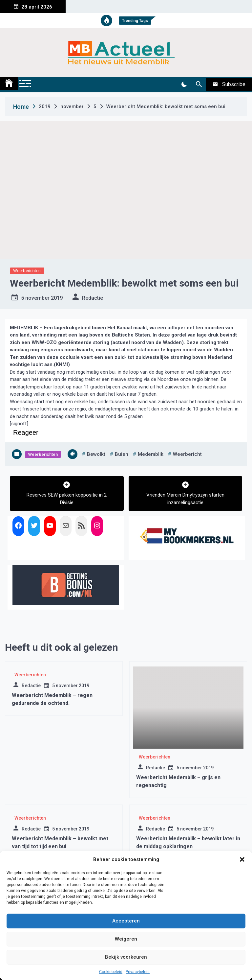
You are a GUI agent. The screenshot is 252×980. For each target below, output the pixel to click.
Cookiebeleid (111, 972)
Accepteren (126, 921)
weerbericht (187, 454)
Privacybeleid (138, 972)
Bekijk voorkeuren (126, 957)
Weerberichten (27, 271)
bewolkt (96, 454)
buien (122, 454)
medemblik (151, 454)
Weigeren (126, 939)
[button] (242, 859)
